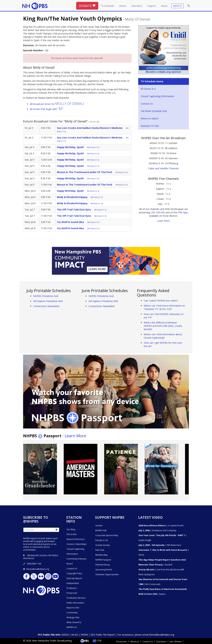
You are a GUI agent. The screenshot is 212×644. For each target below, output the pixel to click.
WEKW (84, 635)
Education (137, 6)
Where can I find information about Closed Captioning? (163, 336)
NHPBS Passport (103, 560)
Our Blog (71, 529)
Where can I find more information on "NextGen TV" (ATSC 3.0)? (164, 307)
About (164, 6)
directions (29, 558)
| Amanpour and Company (157, 530)
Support (152, 6)
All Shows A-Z (148, 89)
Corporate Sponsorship (107, 535)
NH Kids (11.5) (93, 147)
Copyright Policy (74, 573)
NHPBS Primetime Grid (46, 296)
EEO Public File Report (103, 635)
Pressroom (72, 593)
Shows (123, 6)
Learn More (163, 221)
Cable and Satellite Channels (163, 168)
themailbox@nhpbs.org (36, 569)
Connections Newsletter (46, 306)
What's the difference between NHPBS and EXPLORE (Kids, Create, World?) (163, 326)
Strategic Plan (73, 617)
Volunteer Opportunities (107, 574)
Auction (99, 526)
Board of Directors (76, 539)
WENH (65, 635)
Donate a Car (102, 540)
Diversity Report (74, 578)
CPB (97, 641)
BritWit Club (101, 530)
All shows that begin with (47, 109)
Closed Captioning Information (157, 96)
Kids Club (100, 550)
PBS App (183, 212)
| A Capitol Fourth (161, 526)
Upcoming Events (104, 570)
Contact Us (147, 104)
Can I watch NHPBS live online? (161, 301)
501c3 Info (72, 534)
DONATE (87, 6)
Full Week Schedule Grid (154, 111)
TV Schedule (107, 6)
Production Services (76, 598)
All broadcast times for (57, 104)
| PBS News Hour (160, 545)
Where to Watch (150, 118)
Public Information (75, 603)
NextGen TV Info (150, 126)
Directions (161, 642)
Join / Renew (175, 642)
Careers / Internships (77, 544)
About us (135, 642)
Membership (101, 555)
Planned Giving (102, 565)
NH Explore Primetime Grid (48, 301)
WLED (75, 635)
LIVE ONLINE (158, 212)
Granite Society (103, 545)
